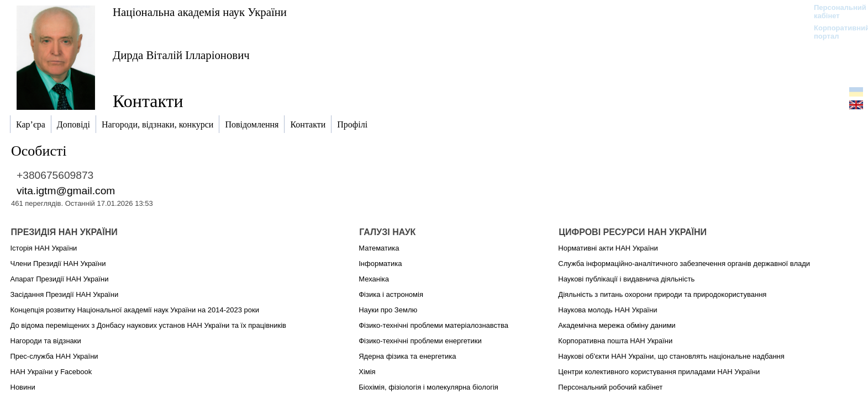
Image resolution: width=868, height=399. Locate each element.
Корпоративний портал (835, 32)
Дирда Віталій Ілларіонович (181, 55)
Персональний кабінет (835, 12)
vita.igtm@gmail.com (66, 191)
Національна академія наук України (200, 12)
